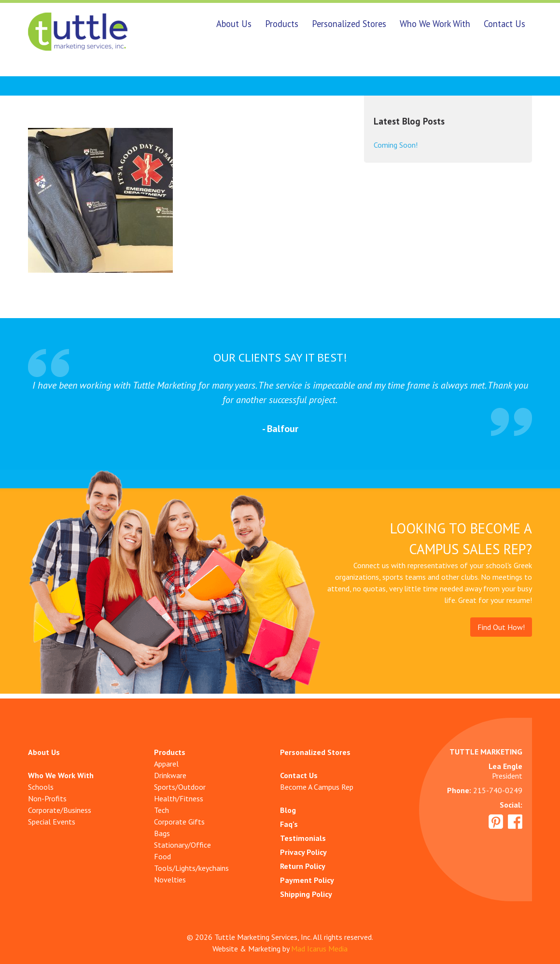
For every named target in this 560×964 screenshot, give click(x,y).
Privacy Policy (303, 852)
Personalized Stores (349, 24)
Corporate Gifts (179, 822)
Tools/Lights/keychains (191, 868)
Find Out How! (501, 627)
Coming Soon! (396, 145)
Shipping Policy (306, 894)
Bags (162, 833)
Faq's (289, 824)
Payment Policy (307, 880)
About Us (234, 24)
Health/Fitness (179, 798)
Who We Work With (435, 24)
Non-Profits (47, 798)
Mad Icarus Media (319, 949)
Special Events (52, 822)
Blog (288, 810)
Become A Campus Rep (317, 787)
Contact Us (504, 24)
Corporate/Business (60, 810)
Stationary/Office (182, 845)
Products (282, 24)
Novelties (170, 880)
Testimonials (303, 838)
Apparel (166, 764)
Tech (161, 810)
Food (162, 856)
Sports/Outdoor (180, 787)
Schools (41, 787)
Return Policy (303, 866)
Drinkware (170, 775)
